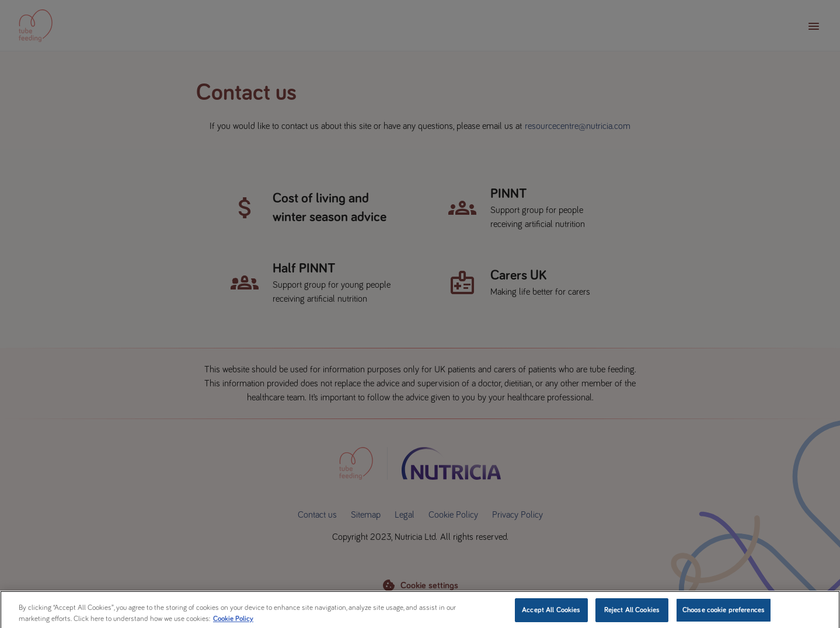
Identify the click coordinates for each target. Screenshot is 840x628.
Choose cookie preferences (724, 614)
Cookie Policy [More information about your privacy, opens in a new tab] (233, 623)
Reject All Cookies (632, 614)
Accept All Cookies (551, 614)
